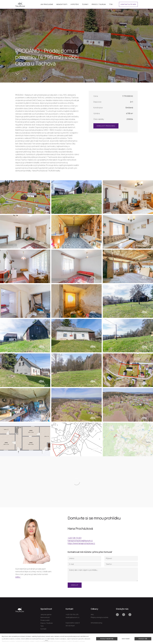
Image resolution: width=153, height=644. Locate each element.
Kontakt (43, 629)
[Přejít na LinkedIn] (130, 615)
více (46, 640)
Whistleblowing (96, 623)
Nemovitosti (45, 617)
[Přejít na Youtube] (124, 615)
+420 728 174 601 (75, 538)
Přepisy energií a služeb (100, 617)
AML (92, 614)
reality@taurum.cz (73, 617)
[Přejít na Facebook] (117, 615)
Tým (42, 626)
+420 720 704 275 (72, 614)
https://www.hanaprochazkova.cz (81, 543)
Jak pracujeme (46, 614)
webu (18, 577)
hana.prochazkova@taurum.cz (80, 541)
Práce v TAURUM (47, 623)
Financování (45, 620)
